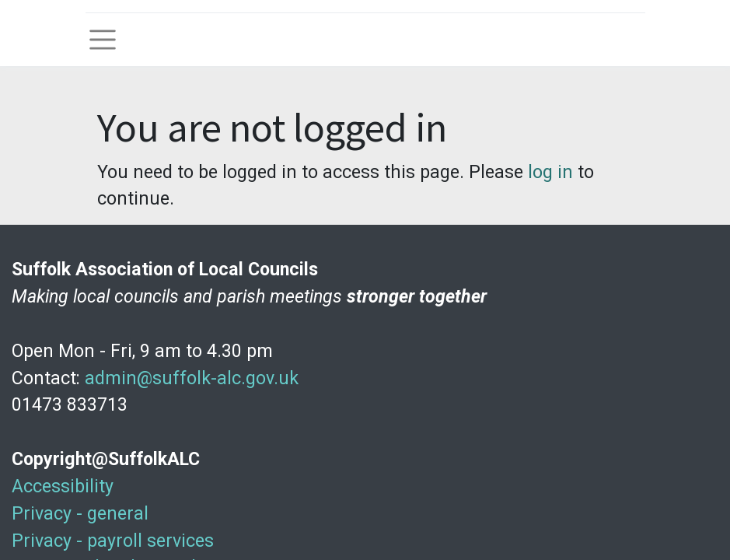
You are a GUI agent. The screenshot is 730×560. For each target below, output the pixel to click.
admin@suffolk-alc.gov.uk (192, 378)
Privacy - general (80, 513)
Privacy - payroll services (113, 541)
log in (550, 172)
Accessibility (63, 486)
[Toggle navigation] (103, 40)
